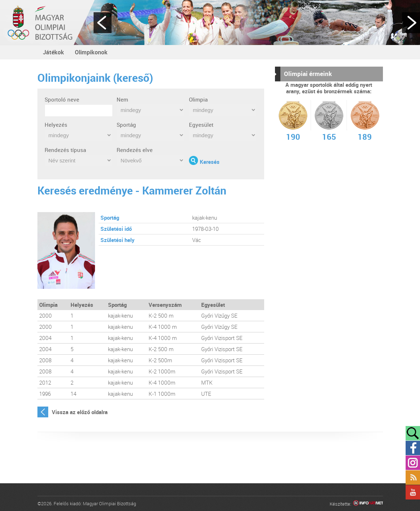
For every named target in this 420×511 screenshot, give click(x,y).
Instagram (413, 463)
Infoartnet (368, 504)
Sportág (126, 125)
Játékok (53, 52)
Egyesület (201, 125)
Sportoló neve (62, 99)
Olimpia (198, 99)
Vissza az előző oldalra (80, 412)
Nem (122, 99)
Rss (413, 478)
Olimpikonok (91, 52)
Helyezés (56, 125)
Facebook (413, 448)
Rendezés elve (135, 150)
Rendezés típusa (65, 150)
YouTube (413, 492)
